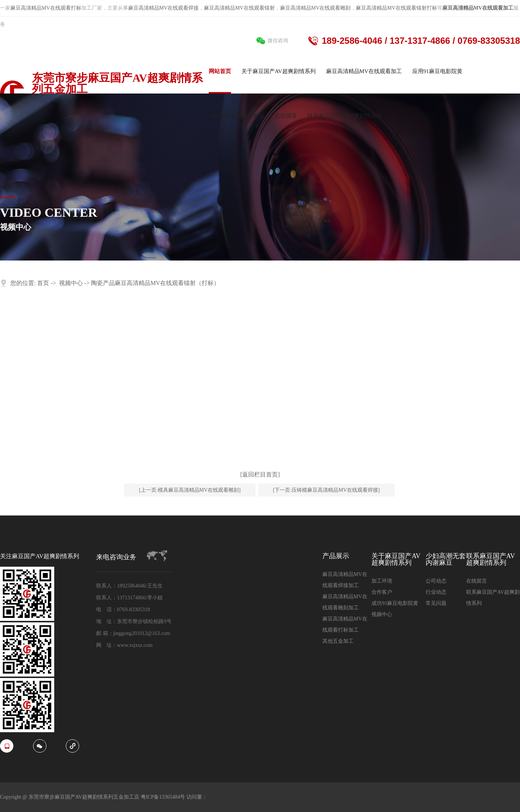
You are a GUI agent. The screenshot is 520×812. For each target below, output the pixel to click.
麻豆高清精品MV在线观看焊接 (164, 8)
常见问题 (436, 603)
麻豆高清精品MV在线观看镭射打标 (396, 8)
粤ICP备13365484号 (164, 797)
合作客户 (382, 592)
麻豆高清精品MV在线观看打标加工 (345, 624)
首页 (43, 283)
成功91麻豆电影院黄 (395, 603)
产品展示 (336, 556)
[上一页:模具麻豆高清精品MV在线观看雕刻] (190, 490)
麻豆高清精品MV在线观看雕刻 (316, 8)
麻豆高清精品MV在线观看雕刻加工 (345, 602)
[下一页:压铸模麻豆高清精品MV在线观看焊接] (326, 490)
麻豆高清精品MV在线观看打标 (46, 8)
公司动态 (436, 581)
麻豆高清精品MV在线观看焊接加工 (345, 580)
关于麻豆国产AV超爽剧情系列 (396, 559)
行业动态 (436, 592)
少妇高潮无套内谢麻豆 (446, 559)
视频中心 (71, 283)
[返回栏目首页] (260, 474)
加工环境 (382, 581)
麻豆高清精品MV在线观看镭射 (239, 8)
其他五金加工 (338, 641)
